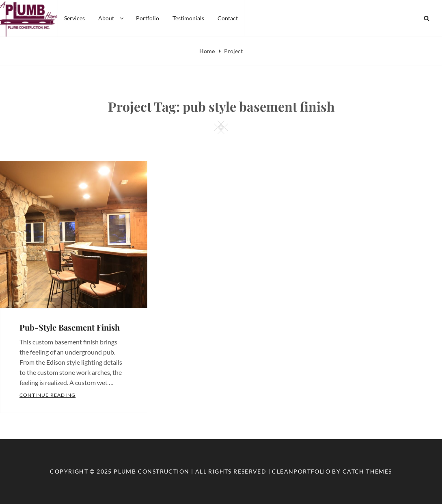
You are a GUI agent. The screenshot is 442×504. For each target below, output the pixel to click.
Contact (228, 18)
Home (208, 51)
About (111, 18)
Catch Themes (367, 471)
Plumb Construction (151, 471)
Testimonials (188, 18)
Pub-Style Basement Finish (70, 327)
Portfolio (148, 18)
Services (74, 18)
